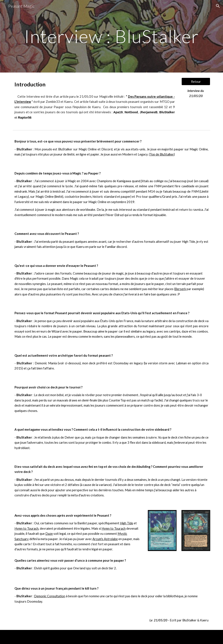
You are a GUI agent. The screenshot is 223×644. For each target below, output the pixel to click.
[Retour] (196, 81)
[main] (111, 36)
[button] (218, 6)
